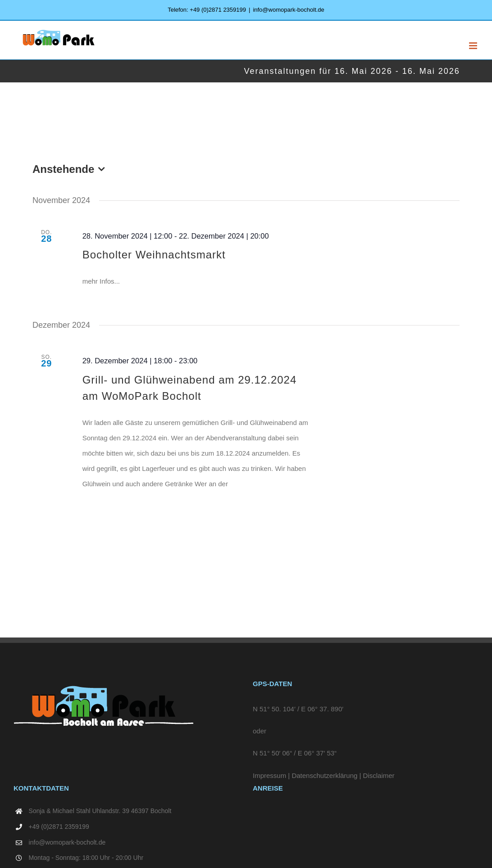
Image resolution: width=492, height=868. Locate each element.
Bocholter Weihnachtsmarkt (154, 255)
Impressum (269, 775)
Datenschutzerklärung (324, 775)
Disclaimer (379, 775)
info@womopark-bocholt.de (288, 10)
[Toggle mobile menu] (474, 46)
